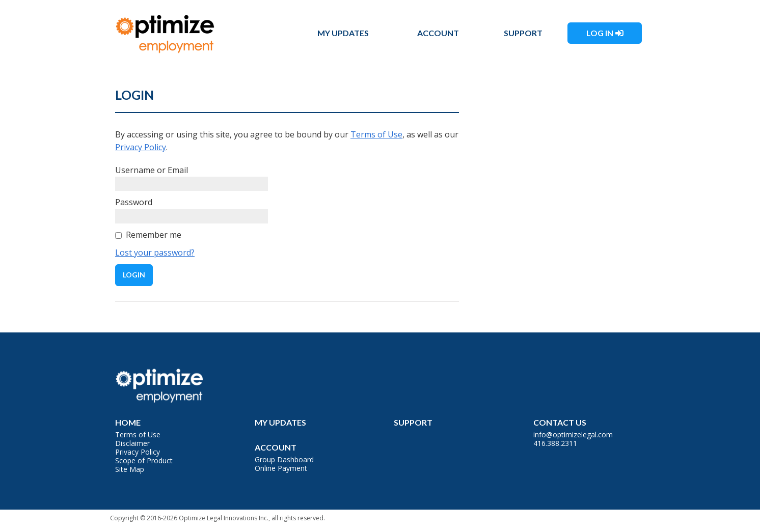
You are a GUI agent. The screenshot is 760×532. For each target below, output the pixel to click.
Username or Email (152, 170)
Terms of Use (376, 134)
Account (438, 33)
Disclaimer (132, 443)
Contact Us (560, 422)
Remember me (154, 235)
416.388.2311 (555, 443)
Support (523, 33)
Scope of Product (144, 460)
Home (128, 422)
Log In (600, 33)
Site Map (130, 469)
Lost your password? (155, 253)
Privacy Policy (141, 147)
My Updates (343, 33)
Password (134, 202)
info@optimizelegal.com (573, 435)
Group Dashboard (284, 459)
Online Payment (281, 468)
